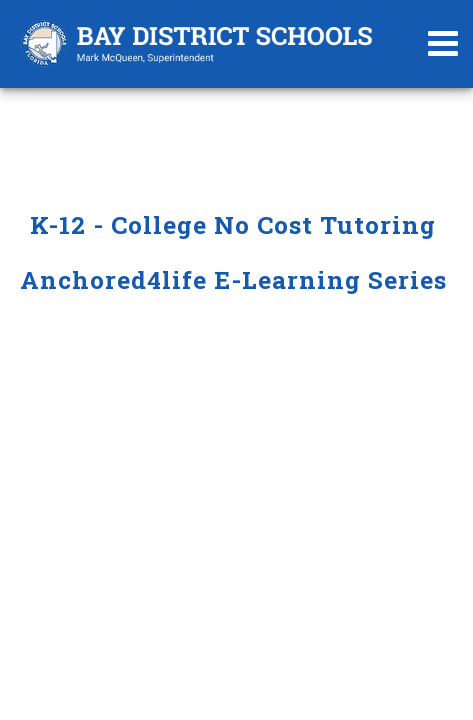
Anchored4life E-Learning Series (237, 279)
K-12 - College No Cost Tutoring (236, 224)
